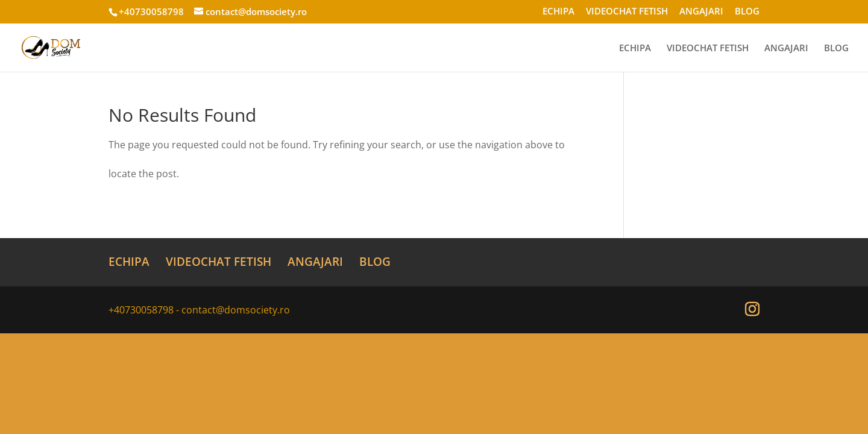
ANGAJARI (701, 12)
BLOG (747, 12)
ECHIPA (558, 12)
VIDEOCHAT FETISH (627, 12)
